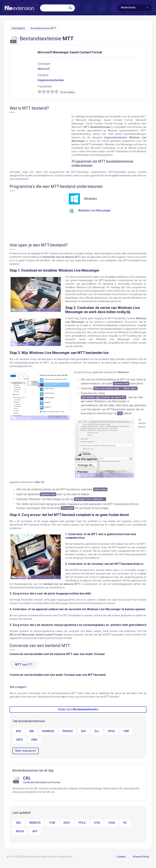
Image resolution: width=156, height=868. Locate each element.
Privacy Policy (141, 857)
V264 (112, 823)
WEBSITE (35, 823)
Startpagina (18, 28)
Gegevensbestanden (51, 80)
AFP (35, 832)
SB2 (18, 823)
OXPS (19, 740)
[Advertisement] (39, 140)
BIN (32, 731)
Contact (121, 857)
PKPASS (68, 731)
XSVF (67, 823)
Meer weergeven (26, 751)
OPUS (112, 731)
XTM (97, 823)
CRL (27, 779)
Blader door (78, 710)
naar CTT (24, 665)
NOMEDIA (48, 731)
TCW (52, 823)
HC (125, 823)
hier (63, 697)
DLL (97, 731)
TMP (127, 731)
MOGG (20, 832)
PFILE (82, 823)
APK (18, 731)
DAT (84, 731)
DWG (34, 740)
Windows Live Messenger (90, 210)
